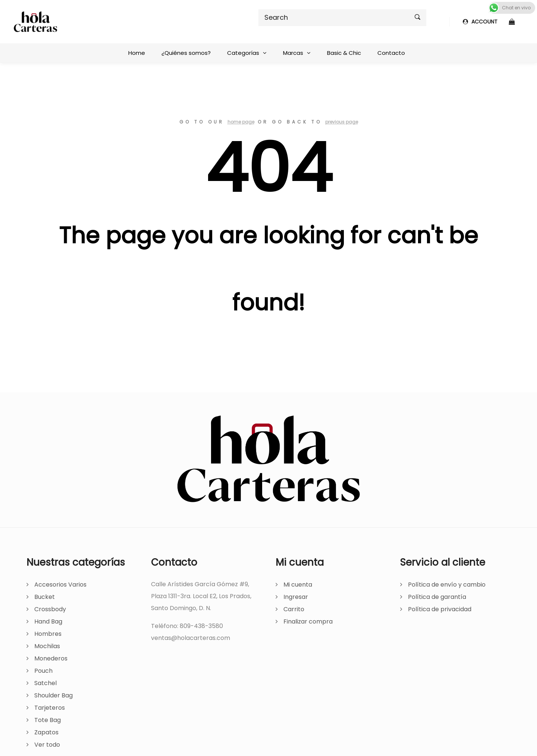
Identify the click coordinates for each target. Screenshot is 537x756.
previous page (342, 122)
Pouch (43, 671)
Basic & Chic (344, 53)
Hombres (48, 634)
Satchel (45, 683)
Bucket (45, 597)
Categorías (243, 53)
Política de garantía (437, 597)
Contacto (391, 53)
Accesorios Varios (60, 585)
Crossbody (50, 609)
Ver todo (47, 745)
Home (137, 53)
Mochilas (47, 646)
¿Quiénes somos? (186, 53)
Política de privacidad (440, 609)
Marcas (293, 53)
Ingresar (296, 597)
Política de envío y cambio (447, 585)
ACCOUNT (480, 22)
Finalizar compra (308, 621)
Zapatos (46, 732)
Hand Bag (48, 621)
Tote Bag (48, 720)
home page (241, 122)
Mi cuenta (298, 585)
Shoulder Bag (54, 695)
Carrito (294, 609)
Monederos (51, 658)
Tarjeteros (50, 708)
